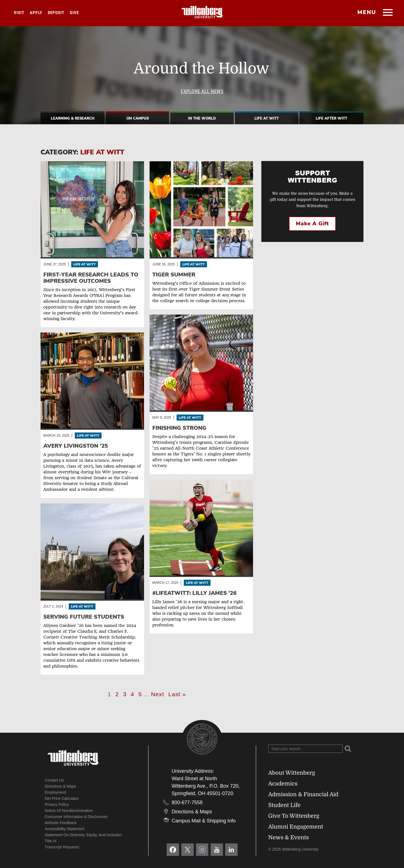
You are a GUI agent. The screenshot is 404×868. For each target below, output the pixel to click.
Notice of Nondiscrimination (69, 811)
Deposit (56, 13)
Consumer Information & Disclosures (76, 817)
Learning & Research (73, 118)
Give (74, 13)
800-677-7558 (187, 803)
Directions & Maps (60, 786)
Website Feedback (61, 823)
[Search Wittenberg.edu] (305, 749)
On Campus (138, 118)
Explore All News (202, 91)
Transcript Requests (62, 847)
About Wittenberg (292, 773)
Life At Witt (267, 118)
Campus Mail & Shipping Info (204, 821)
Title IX (51, 841)
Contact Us (54, 780)
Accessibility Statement (65, 829)
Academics (283, 784)
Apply (36, 13)
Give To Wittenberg (294, 816)
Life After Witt (331, 118)
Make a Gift (312, 224)
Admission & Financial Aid (303, 794)
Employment (55, 792)
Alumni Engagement (296, 827)
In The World (202, 118)
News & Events (289, 837)
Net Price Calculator (62, 798)
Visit (19, 13)
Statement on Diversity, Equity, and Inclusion (83, 835)
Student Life (284, 805)
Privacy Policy (57, 804)
